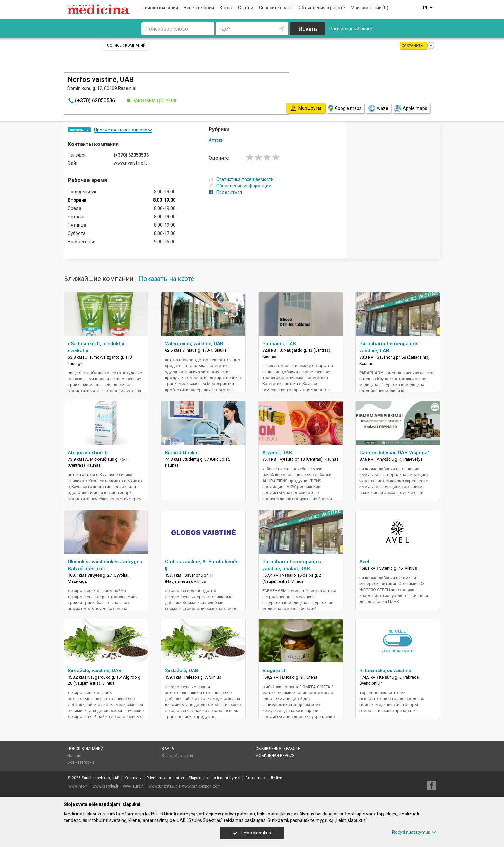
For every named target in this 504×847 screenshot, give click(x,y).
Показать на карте (166, 279)
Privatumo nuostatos (165, 778)
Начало (74, 756)
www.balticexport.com (201, 786)
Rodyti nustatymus (414, 832)
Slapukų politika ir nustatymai (215, 778)
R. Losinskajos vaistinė (385, 671)
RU (428, 8)
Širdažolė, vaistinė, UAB (95, 671)
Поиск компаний (160, 8)
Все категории (199, 8)
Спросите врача (276, 8)
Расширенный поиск (351, 29)
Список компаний (126, 45)
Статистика (256, 778)
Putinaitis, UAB (279, 344)
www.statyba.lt (105, 786)
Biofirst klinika (181, 453)
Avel (364, 562)
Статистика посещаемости (241, 179)
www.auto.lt (133, 786)
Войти (276, 778)
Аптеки (216, 140)
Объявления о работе (322, 8)
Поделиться (225, 192)
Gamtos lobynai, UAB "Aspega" (394, 453)
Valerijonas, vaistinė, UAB (194, 344)
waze (378, 108)
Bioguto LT (274, 671)
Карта (226, 8)
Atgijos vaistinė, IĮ (88, 453)
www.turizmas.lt (163, 786)
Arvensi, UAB (277, 453)
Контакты (133, 778)
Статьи (246, 8)
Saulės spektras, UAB (101, 778)
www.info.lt (78, 786)
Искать (308, 29)
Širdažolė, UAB (182, 671)
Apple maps (411, 108)
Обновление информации (240, 186)
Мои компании (369, 8)
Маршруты (184, 756)
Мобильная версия (275, 756)
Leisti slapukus (252, 833)
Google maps (345, 108)
